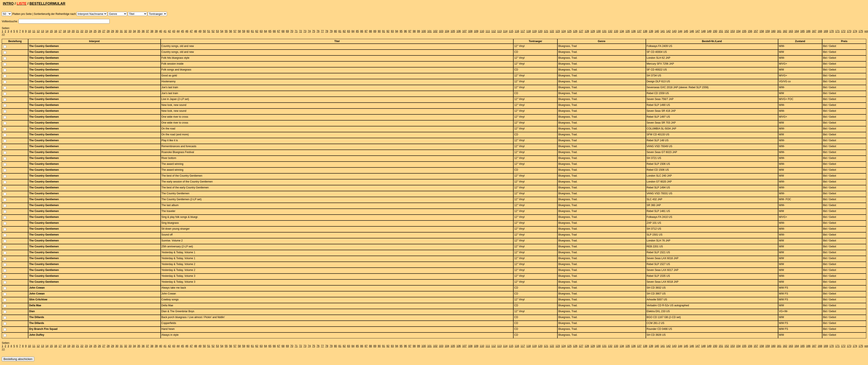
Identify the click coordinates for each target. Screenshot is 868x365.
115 (511, 31)
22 (82, 31)
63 (261, 31)
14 (47, 31)
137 (639, 31)
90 (379, 31)
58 (239, 31)
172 (843, 31)
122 (552, 31)
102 (435, 31)
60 (248, 31)
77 (322, 31)
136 (633, 31)
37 (147, 31)
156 (750, 31)
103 (441, 31)
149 (709, 31)
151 (721, 31)
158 (762, 31)
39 (156, 31)
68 (283, 31)
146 (692, 31)
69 (287, 31)
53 (217, 31)
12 (38, 31)
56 (231, 31)
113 (499, 31)
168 (820, 31)
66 (274, 31)
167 (814, 31)
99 (419, 31)
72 (300, 31)
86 (362, 31)
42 (169, 31)
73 (305, 31)
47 (191, 31)
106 (459, 31)
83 (349, 31)
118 (529, 31)
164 (797, 31)
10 (29, 31)
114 (505, 31)
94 (397, 31)
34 (134, 31)
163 (791, 31)
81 (340, 31)
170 (832, 31)
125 (569, 31)
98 (414, 31)
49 (200, 31)
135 (628, 31)
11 (34, 31)
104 (447, 31)
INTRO (8, 4)
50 (204, 31)
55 (226, 31)
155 (744, 31)
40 (161, 31)
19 (69, 31)
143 (674, 31)
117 (523, 31)
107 (464, 31)
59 (244, 31)
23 (86, 31)
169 (826, 31)
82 (344, 31)
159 (768, 31)
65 (270, 31)
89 (375, 31)
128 (587, 31)
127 (581, 31)
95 (401, 31)
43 (174, 31)
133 (616, 31)
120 (540, 31)
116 (517, 31)
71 (296, 31)
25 (95, 31)
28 (108, 31)
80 (335, 31)
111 (488, 31)
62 (257, 31)
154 (738, 31)
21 (78, 31)
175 (861, 31)
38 (152, 31)
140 (657, 31)
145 (686, 31)
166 (808, 31)
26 (99, 31)
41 (165, 31)
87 (366, 31)
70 (292, 31)
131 (604, 31)
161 (779, 31)
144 (680, 31)
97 (410, 31)
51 (209, 31)
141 (663, 31)
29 (113, 31)
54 (222, 31)
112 (493, 31)
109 (476, 31)
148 (703, 31)
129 (593, 31)
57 (235, 31)
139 (651, 31)
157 (756, 31)
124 (564, 31)
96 (405, 31)
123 (558, 31)
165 (803, 31)
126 (575, 31)
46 (187, 31)
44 (178, 31)
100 (424, 31)
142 (669, 31)
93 (392, 31)
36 (143, 31)
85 (357, 31)
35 (139, 31)
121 (546, 31)
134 (622, 31)
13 (42, 31)
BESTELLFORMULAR (47, 4)
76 (318, 31)
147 (698, 31)
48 (195, 31)
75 (314, 31)
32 (126, 31)
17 (60, 31)
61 (252, 31)
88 (370, 31)
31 (121, 31)
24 (91, 31)
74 (309, 31)
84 (353, 31)
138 (645, 31)
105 (453, 31)
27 (104, 31)
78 (327, 31)
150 (715, 31)
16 (56, 31)
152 (727, 31)
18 (64, 31)
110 (482, 31)
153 (732, 31)
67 (279, 31)
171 (837, 31)
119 (534, 31)
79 (331, 31)
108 (470, 31)
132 (610, 31)
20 (73, 31)
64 (266, 31)
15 (51, 31)
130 (598, 31)
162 (785, 31)
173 (849, 31)
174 (855, 31)
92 (388, 31)
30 (117, 31)
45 (182, 31)
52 (213, 31)
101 (430, 31)
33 (130, 31)
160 (773, 31)
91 (384, 31)
